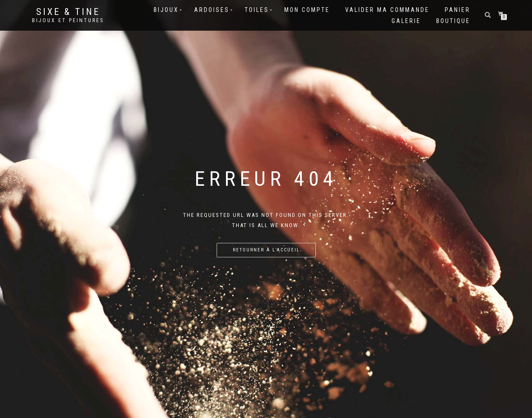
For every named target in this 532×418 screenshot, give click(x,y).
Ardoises (212, 10)
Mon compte (307, 10)
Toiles (257, 10)
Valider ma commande (387, 10)
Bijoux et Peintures (68, 20)
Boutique (453, 21)
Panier (458, 10)
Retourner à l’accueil (266, 250)
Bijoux (166, 10)
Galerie (406, 21)
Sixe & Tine (68, 12)
